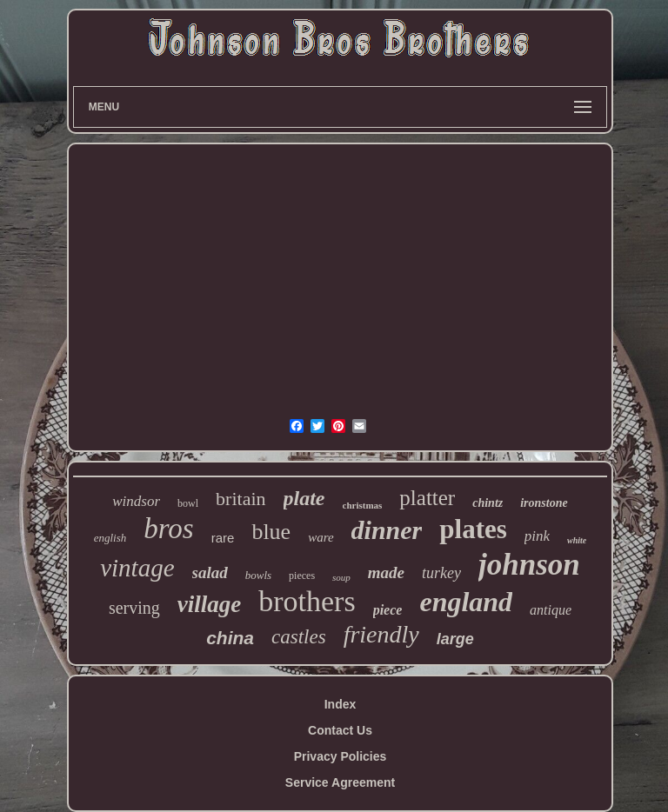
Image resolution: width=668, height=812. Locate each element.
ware (321, 537)
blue (271, 532)
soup (341, 577)
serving (134, 608)
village (209, 604)
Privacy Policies (341, 756)
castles (299, 637)
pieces (302, 576)
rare (223, 538)
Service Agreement (340, 782)
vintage (137, 568)
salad (210, 572)
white (577, 540)
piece (388, 610)
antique (551, 610)
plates (473, 529)
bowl (188, 503)
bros (168, 529)
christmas (363, 505)
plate (304, 498)
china (230, 638)
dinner (387, 530)
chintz (488, 503)
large (455, 639)
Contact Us (340, 730)
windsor (136, 501)
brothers (307, 601)
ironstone (544, 503)
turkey (441, 573)
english (110, 538)
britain (240, 499)
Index (341, 704)
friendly (381, 634)
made (386, 572)
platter (427, 498)
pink (537, 536)
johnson (529, 565)
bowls (258, 575)
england (466, 602)
